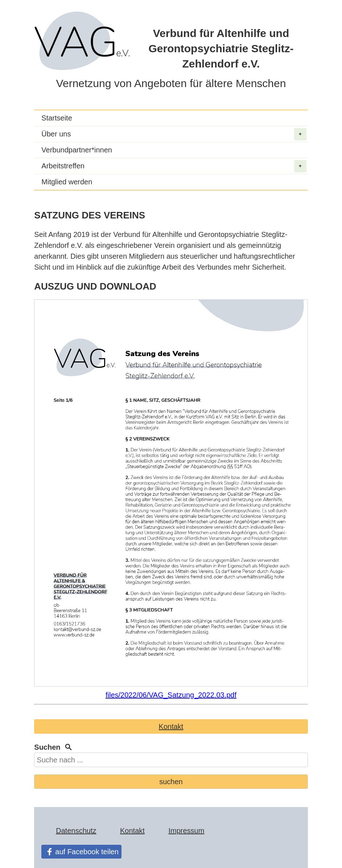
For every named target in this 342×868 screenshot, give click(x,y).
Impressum (186, 831)
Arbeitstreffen (174, 166)
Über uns (174, 134)
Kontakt (171, 726)
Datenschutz (76, 831)
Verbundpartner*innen (77, 150)
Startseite (57, 118)
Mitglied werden (67, 182)
